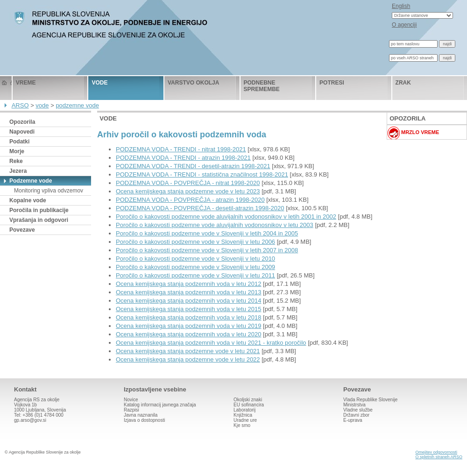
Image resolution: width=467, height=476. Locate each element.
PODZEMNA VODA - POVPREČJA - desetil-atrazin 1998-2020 (200, 208)
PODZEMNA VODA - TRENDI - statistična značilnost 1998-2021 (202, 174)
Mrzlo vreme (420, 132)
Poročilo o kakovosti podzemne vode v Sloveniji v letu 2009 (195, 267)
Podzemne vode (31, 181)
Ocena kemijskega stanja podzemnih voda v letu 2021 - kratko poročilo (211, 343)
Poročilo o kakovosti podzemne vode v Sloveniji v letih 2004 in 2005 (207, 233)
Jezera (18, 171)
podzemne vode (77, 105)
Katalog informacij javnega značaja (160, 405)
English (401, 6)
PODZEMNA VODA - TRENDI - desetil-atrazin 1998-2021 (193, 166)
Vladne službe (358, 410)
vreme (26, 83)
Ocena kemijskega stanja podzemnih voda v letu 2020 (188, 334)
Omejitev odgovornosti (436, 452)
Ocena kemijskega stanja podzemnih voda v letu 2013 (188, 292)
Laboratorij (244, 410)
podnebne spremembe (262, 86)
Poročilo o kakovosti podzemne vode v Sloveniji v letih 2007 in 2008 (207, 250)
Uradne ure (245, 420)
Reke (16, 161)
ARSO (20, 105)
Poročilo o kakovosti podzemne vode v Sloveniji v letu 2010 (195, 259)
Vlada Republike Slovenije (370, 400)
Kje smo (242, 425)
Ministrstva (354, 405)
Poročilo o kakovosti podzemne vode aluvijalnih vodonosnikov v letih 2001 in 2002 (226, 217)
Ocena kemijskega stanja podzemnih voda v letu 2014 (188, 301)
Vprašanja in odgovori (39, 220)
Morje (17, 151)
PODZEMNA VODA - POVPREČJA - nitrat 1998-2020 (188, 183)
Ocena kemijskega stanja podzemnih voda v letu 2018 (188, 317)
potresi (332, 83)
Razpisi (131, 410)
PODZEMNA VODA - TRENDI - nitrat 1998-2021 (181, 149)
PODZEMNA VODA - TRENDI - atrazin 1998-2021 (183, 158)
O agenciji (404, 25)
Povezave (22, 230)
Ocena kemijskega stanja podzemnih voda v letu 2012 (188, 284)
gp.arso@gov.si (30, 420)
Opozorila (22, 122)
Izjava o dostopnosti (144, 420)
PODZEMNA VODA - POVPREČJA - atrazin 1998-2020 (190, 200)
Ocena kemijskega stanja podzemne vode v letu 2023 (188, 191)
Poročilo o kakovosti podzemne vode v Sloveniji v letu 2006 (195, 242)
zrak (403, 83)
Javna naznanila (141, 415)
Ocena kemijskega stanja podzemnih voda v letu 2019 (188, 326)
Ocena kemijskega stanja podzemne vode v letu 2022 (188, 359)
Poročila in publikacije (39, 210)
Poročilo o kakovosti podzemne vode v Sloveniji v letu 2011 (195, 275)
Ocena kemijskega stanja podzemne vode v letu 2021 (188, 351)
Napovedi (22, 132)
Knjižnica (243, 415)
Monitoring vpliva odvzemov (49, 191)
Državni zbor (356, 415)
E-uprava (353, 420)
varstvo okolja (193, 83)
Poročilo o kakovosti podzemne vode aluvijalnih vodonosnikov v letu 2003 (215, 225)
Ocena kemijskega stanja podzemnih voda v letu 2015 (188, 309)
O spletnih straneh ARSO (439, 457)
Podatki (19, 142)
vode (99, 83)
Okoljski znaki (248, 400)
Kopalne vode (28, 200)
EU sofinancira (249, 405)
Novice (131, 400)
